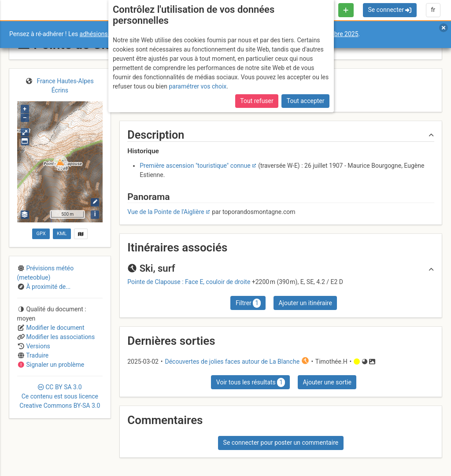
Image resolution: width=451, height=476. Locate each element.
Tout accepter (306, 101)
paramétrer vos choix (198, 86)
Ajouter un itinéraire (305, 303)
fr (433, 10)
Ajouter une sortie (327, 382)
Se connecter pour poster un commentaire (281, 443)
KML (62, 234)
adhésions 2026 (102, 34)
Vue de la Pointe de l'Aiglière (166, 212)
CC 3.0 (60, 396)
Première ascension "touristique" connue (195, 166)
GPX (41, 234)
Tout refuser (257, 101)
